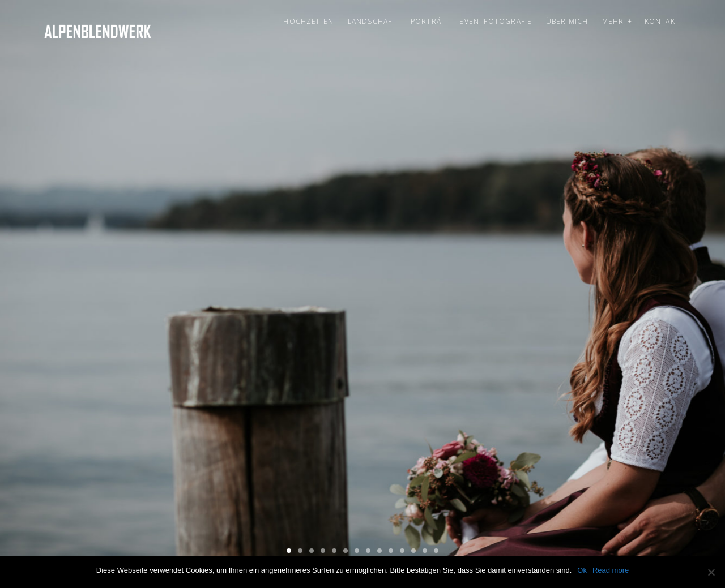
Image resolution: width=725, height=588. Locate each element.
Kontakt (662, 21)
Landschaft (372, 21)
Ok (582, 570)
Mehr (613, 21)
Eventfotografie (496, 21)
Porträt (428, 21)
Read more (611, 570)
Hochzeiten (308, 21)
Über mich (567, 21)
